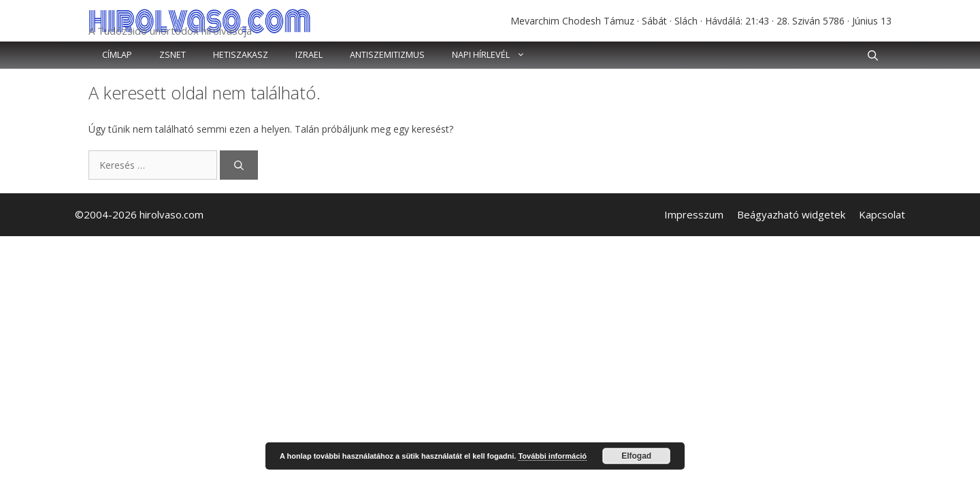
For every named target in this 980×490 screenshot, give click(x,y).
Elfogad (636, 456)
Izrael (309, 55)
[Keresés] (239, 165)
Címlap (117, 55)
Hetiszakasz (241, 55)
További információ (552, 456)
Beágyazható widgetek (791, 214)
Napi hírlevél (495, 55)
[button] (873, 55)
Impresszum (694, 214)
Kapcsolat (882, 214)
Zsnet (173, 55)
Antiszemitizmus (387, 55)
